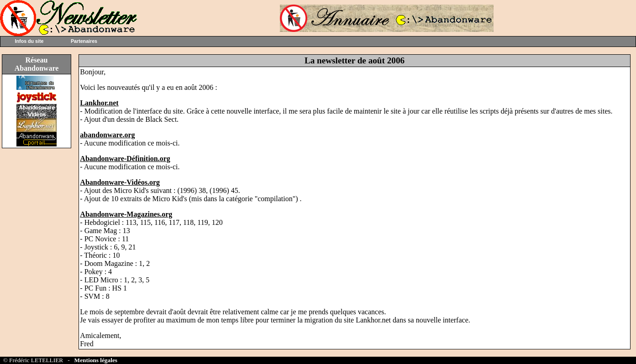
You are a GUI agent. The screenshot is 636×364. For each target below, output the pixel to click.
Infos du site (29, 41)
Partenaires (84, 41)
